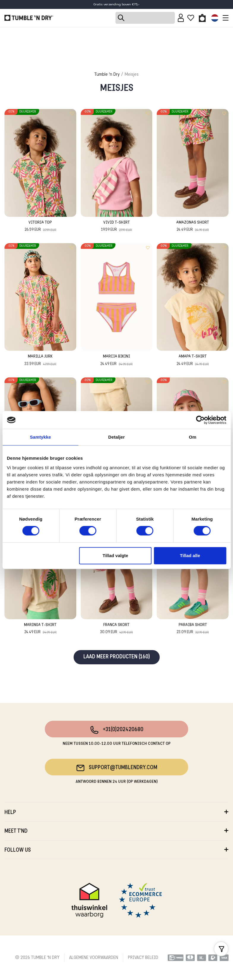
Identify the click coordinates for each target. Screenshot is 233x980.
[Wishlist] (191, 18)
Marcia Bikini (116, 361)
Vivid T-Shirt (116, 227)
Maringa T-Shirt (40, 629)
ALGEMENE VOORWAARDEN (94, 958)
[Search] (145, 18)
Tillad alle (190, 555)
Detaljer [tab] (117, 437)
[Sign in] (181, 18)
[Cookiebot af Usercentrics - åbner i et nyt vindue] (200, 420)
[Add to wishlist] (72, 113)
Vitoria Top (40, 227)
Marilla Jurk (40, 361)
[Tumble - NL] (29, 18)
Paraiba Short (193, 629)
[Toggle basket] (202, 18)
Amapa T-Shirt (193, 361)
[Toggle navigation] (224, 18)
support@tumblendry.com (116, 768)
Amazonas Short (193, 227)
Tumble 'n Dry (107, 75)
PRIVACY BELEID (143, 958)
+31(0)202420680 (116, 730)
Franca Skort (116, 629)
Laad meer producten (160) (117, 657)
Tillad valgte (115, 555)
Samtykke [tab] (41, 437)
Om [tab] (192, 437)
